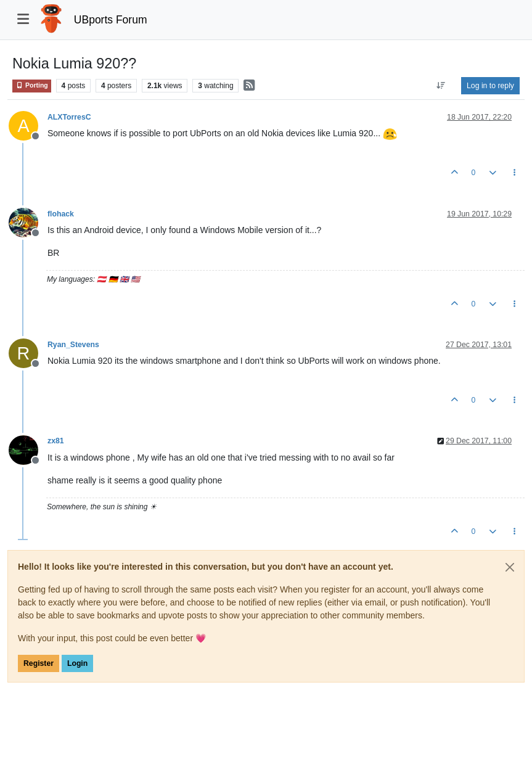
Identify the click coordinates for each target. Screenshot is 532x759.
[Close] (510, 567)
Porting (32, 85)
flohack (61, 214)
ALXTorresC (69, 117)
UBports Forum (111, 20)
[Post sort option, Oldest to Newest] (441, 86)
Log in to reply (490, 86)
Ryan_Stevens (73, 345)
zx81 (56, 441)
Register (39, 663)
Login (77, 663)
